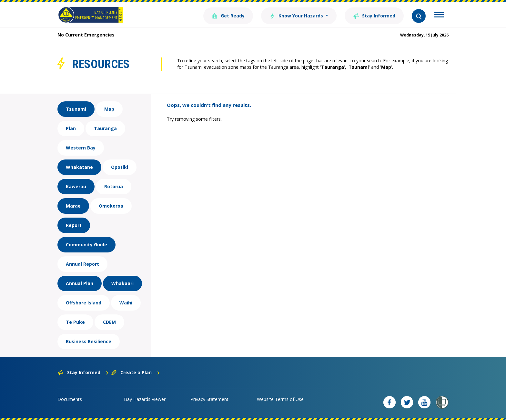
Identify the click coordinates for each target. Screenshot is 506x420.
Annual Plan (80, 283)
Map (109, 109)
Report (74, 225)
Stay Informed (374, 15)
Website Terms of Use (280, 399)
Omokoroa (111, 206)
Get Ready (228, 15)
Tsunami (76, 109)
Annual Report (82, 264)
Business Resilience (89, 341)
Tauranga (105, 128)
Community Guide (86, 245)
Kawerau (76, 186)
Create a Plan (136, 372)
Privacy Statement (209, 399)
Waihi (126, 303)
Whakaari (122, 283)
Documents (70, 399)
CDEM (109, 322)
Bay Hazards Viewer (145, 399)
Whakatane (79, 167)
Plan (71, 128)
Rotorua (114, 186)
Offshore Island (84, 303)
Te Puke (75, 322)
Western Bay (81, 148)
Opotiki (120, 167)
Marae (73, 206)
